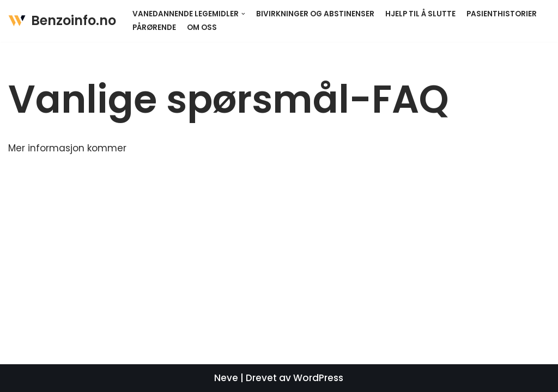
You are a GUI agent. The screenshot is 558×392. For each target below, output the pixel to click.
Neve (226, 378)
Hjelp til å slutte (420, 14)
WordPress (318, 378)
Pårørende (154, 27)
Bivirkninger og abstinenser (315, 14)
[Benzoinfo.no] (62, 21)
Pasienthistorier (502, 14)
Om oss (202, 27)
